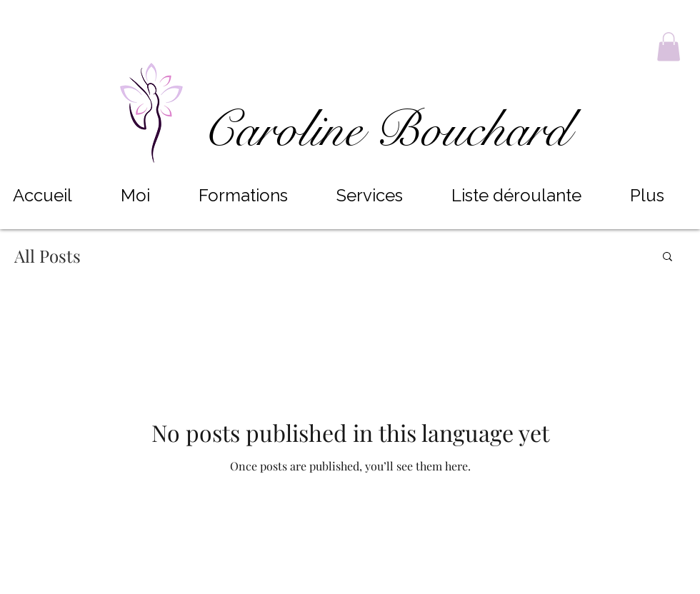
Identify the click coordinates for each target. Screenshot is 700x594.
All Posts (47, 256)
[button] (669, 47)
